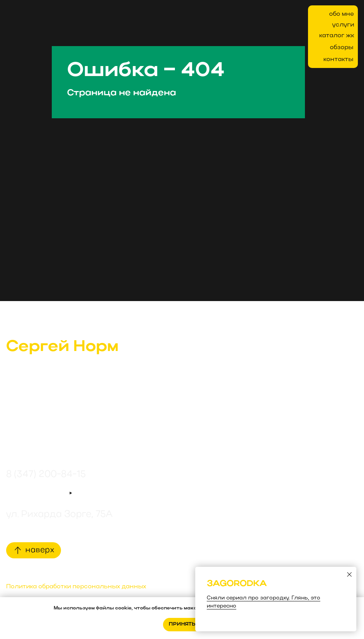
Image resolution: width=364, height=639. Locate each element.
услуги (343, 25)
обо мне (342, 14)
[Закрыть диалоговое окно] (349, 574)
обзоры (342, 48)
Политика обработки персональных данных (76, 587)
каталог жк (337, 36)
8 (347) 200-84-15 (46, 474)
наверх (40, 550)
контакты (338, 60)
